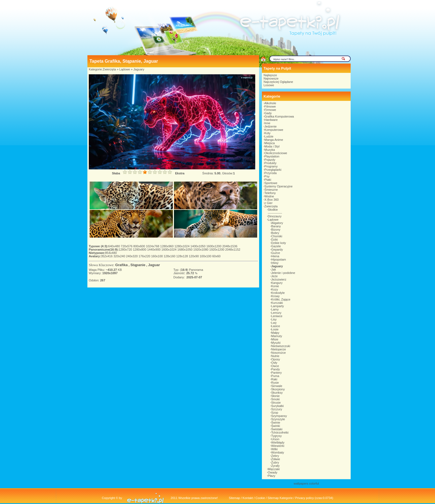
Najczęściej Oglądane (278, 82)
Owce (275, 366)
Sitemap (234, 498)
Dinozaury (275, 216)
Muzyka (270, 150)
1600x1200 (214, 246)
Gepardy (277, 250)
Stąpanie (138, 265)
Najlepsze (270, 75)
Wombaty (278, 452)
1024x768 (153, 246)
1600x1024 (170, 250)
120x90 (194, 256)
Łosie (275, 329)
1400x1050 (198, 246)
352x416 (107, 256)
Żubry (275, 462)
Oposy (276, 359)
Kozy (275, 289)
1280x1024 (183, 246)
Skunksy (277, 393)
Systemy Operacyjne (278, 186)
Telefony (270, 193)
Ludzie (269, 136)
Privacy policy (304, 498)
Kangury (277, 283)
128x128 (182, 256)
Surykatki (278, 406)
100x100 (206, 256)
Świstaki (277, 429)
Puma (275, 376)
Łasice (276, 326)
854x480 (111, 253)
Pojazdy (270, 160)
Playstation (272, 156)
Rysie (275, 383)
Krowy (276, 296)
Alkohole (270, 103)
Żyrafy (276, 466)
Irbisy (275, 263)
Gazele (276, 246)
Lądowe (125, 69)
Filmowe (270, 106)
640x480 (114, 246)
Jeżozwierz (279, 279)
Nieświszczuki (281, 346)
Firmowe (270, 110)
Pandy (276, 369)
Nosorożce (279, 353)
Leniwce (277, 316)
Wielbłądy (278, 442)
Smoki (276, 399)
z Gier (268, 203)
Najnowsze (271, 78)
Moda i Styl (272, 146)
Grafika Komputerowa (279, 116)
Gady (268, 113)
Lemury (276, 313)
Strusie (276, 403)
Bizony (276, 230)
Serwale (277, 386)
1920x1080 (201, 250)
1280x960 (167, 246)
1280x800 (140, 250)
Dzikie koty (279, 243)
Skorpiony (278, 389)
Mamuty (277, 336)
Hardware (271, 120)
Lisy (274, 319)
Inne (267, 123)
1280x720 (126, 250)
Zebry (275, 456)
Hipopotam (279, 259)
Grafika (121, 265)
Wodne (269, 196)
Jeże (275, 276)
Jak (274, 269)
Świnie (276, 422)
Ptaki (268, 180)
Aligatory (277, 223)
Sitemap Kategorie (280, 498)
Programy (271, 166)
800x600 (140, 246)
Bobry (275, 233)
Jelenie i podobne (283, 273)
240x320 (132, 256)
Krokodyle (278, 293)
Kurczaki (277, 303)
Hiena (275, 256)
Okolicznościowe (276, 153)
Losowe (269, 85)
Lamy (275, 309)
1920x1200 (217, 250)
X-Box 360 (271, 200)
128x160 (170, 256)
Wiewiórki (278, 446)
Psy (267, 176)
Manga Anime (274, 140)
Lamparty (278, 306)
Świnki (276, 426)
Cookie (260, 498)
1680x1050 (185, 250)
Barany (276, 226)
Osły (274, 363)
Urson (275, 439)
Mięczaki (274, 469)
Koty (267, 133)
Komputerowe (274, 130)
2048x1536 (230, 246)
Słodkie (273, 210)
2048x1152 (233, 250)
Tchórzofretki (280, 432)
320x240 (120, 256)
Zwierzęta (109, 69)
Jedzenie (270, 126)
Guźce (276, 253)
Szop (275, 413)
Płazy (271, 476)
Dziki (275, 240)
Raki (274, 379)
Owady (272, 472)
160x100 (157, 256)
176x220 (145, 256)
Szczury (277, 409)
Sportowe (271, 183)
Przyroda (270, 173)
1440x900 (154, 250)
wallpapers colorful (306, 483)
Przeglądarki (273, 170)
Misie (275, 339)
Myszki (276, 343)
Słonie (276, 396)
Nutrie (275, 356)
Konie (275, 286)
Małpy (275, 333)
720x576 (127, 246)
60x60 (216, 256)
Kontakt (248, 498)
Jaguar (154, 265)
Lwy (274, 323)
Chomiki (277, 236)
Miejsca (270, 143)
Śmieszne (271, 190)
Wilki (275, 449)
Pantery (277, 373)
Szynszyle (278, 419)
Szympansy (279, 416)
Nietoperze (279, 349)
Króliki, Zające (281, 299)
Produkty (270, 163)
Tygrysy (277, 436)
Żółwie (276, 459)
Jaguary (139, 69)
